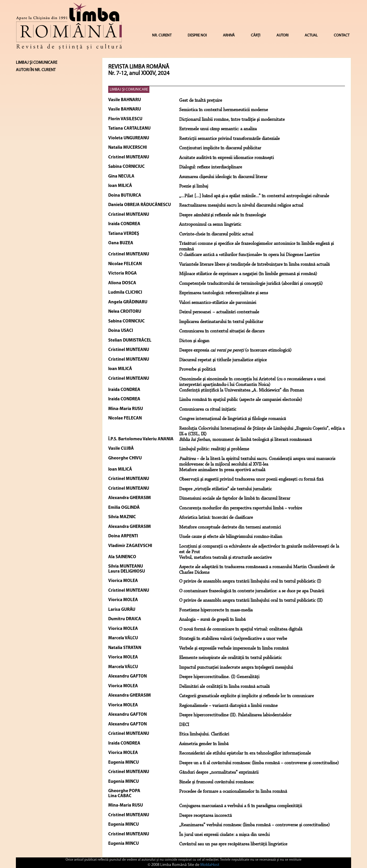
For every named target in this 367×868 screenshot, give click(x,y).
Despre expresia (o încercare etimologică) (235, 350)
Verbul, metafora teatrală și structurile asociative (225, 558)
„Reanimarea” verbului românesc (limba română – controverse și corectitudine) (254, 825)
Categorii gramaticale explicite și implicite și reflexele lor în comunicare (246, 696)
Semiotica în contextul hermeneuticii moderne (223, 110)
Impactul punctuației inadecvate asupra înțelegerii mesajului (236, 668)
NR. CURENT (162, 35)
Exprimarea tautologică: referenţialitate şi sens (223, 293)
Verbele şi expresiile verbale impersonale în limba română (234, 648)
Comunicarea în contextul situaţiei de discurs (222, 331)
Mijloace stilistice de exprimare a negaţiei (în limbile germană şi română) (248, 274)
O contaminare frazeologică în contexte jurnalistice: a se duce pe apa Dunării (252, 591)
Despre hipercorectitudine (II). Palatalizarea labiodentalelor (235, 715)
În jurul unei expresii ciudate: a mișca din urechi (224, 835)
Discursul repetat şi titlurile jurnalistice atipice (223, 360)
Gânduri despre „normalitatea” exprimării (219, 772)
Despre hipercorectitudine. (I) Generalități (219, 677)
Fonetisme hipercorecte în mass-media (216, 610)
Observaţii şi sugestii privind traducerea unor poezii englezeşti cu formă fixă (251, 479)
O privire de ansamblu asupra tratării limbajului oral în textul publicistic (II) (251, 601)
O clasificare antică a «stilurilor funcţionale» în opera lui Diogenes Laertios (249, 255)
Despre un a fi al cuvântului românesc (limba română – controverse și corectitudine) (259, 763)
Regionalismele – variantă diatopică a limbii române (228, 706)
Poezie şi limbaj (194, 186)
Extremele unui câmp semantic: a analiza (218, 129)
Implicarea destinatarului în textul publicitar (221, 322)
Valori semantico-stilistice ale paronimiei (218, 303)
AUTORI (282, 35)
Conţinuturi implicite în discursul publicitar (220, 148)
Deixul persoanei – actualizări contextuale (219, 312)
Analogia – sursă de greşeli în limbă (212, 620)
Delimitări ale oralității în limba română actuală (224, 687)
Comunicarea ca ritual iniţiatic (208, 409)
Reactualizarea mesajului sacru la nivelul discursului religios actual (241, 205)
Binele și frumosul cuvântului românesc (216, 782)
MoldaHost (210, 865)
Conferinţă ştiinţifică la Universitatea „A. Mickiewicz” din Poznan (242, 390)
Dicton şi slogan (194, 341)
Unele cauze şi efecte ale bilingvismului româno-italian (231, 537)
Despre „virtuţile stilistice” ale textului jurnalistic (225, 489)
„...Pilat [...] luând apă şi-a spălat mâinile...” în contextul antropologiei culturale (254, 196)
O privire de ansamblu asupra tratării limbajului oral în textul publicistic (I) (250, 581)
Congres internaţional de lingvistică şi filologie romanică (232, 419)
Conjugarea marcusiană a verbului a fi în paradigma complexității (241, 806)
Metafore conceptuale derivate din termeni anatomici (230, 527)
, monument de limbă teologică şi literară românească (245, 440)
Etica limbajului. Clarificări (204, 734)
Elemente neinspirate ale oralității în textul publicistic (230, 658)
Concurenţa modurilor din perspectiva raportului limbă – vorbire (241, 508)
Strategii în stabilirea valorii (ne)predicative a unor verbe (233, 639)
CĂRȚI (256, 35)
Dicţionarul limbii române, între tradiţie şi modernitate (232, 120)
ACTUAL (311, 35)
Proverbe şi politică (197, 369)
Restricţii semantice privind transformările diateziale (229, 139)
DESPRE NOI (197, 35)
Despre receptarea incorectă (205, 816)
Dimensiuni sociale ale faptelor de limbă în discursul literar (235, 499)
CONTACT (342, 35)
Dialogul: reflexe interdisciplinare (211, 167)
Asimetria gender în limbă (204, 744)
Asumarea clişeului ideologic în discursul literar (223, 177)
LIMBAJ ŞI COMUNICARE (129, 90)
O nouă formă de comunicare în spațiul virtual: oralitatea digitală (241, 629)
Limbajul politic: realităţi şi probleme (214, 449)
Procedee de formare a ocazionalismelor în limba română (233, 792)
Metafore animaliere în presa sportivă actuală (222, 470)
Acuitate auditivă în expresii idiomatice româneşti (226, 158)
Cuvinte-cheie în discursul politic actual (216, 234)
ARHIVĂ (229, 35)
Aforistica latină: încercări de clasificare (216, 518)
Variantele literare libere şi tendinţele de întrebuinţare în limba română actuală (254, 265)
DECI (184, 725)
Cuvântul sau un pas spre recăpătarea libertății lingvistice (233, 844)
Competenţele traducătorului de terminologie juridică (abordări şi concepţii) (251, 284)
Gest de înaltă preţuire (201, 101)
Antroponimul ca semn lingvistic (210, 225)
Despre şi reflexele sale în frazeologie (222, 215)
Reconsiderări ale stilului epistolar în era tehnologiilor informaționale (245, 753)
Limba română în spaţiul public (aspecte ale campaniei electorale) (241, 400)
